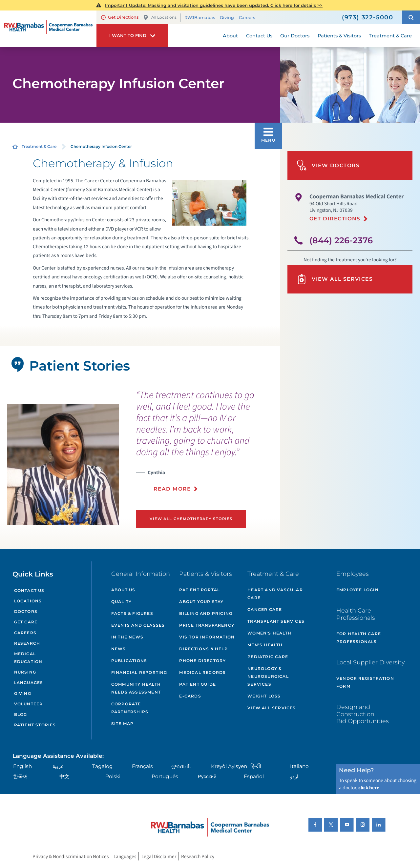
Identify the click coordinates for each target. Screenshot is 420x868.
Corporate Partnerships (130, 708)
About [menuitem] (230, 36)
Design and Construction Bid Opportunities (363, 714)
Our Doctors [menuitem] (295, 36)
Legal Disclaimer (159, 856)
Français (142, 766)
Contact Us (29, 590)
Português (165, 776)
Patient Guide (198, 684)
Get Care (26, 622)
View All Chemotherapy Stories (191, 519)
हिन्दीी (256, 766)
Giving (227, 18)
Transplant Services (276, 621)
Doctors (26, 611)
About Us (123, 590)
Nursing (25, 672)
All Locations (160, 18)
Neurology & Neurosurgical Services (268, 676)
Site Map (123, 724)
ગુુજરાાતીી (181, 766)
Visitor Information (207, 637)
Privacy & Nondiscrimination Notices (71, 856)
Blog (21, 714)
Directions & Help (203, 649)
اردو (294, 776)
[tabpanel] (63, 464)
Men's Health (265, 645)
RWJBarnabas (200, 18)
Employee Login (357, 590)
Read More (172, 489)
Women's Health (269, 633)
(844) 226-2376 (341, 240)
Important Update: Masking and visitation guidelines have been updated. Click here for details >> (214, 5)
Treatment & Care (39, 146)
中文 (64, 776)
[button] (411, 17)
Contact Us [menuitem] (259, 36)
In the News (127, 637)
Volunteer (29, 704)
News (119, 649)
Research (27, 643)
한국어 (21, 776)
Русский (207, 776)
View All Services (335, 279)
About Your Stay (201, 602)
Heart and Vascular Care (275, 594)
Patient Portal (199, 590)
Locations (28, 601)
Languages (29, 683)
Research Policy (198, 856)
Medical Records (202, 672)
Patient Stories (35, 725)
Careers (247, 18)
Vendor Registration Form (365, 682)
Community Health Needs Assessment (136, 688)
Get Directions (120, 17)
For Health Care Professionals (359, 638)
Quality (121, 602)
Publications (129, 661)
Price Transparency (207, 625)
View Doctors (328, 165)
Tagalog (103, 766)
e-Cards (190, 696)
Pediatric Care (268, 657)
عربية (58, 766)
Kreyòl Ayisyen (229, 766)
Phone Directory (202, 661)
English (22, 766)
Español (254, 776)
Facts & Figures (132, 613)
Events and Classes (138, 625)
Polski (113, 776)
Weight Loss (264, 696)
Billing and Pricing (206, 613)
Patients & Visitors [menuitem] (339, 36)
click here (369, 788)
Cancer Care (265, 609)
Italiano (299, 766)
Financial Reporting (139, 672)
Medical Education (28, 658)
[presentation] (206, 445)
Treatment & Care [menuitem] (390, 36)
